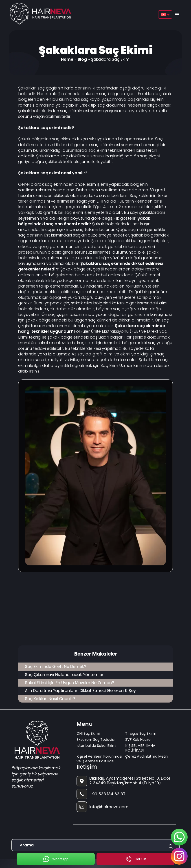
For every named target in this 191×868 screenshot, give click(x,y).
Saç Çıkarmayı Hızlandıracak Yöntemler (64, 675)
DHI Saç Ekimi (88, 733)
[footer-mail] (125, 807)
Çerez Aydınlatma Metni (147, 756)
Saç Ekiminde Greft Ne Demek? (56, 666)
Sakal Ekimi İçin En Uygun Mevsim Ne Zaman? (69, 683)
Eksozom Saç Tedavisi (95, 740)
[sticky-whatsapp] (179, 837)
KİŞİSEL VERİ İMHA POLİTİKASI (140, 748)
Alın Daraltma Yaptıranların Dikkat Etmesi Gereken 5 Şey (80, 691)
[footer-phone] (125, 794)
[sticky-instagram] (179, 856)
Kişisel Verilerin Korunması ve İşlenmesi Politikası (99, 759)
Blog (82, 59)
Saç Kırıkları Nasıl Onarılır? (50, 699)
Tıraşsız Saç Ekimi (140, 733)
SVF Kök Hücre (138, 740)
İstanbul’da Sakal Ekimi (96, 746)
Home (67, 59)
